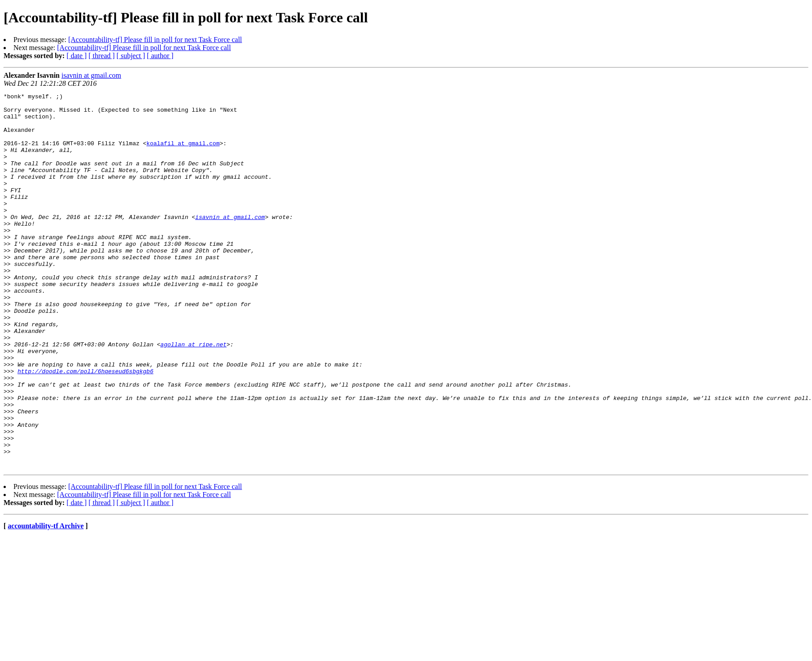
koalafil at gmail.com (183, 154)
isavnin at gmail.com (92, 75)
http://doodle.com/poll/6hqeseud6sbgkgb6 (85, 427)
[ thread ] (102, 56)
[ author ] (160, 56)
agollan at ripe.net (193, 395)
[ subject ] (131, 56)
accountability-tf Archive (46, 601)
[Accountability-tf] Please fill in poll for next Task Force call (155, 40)
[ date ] (77, 56)
